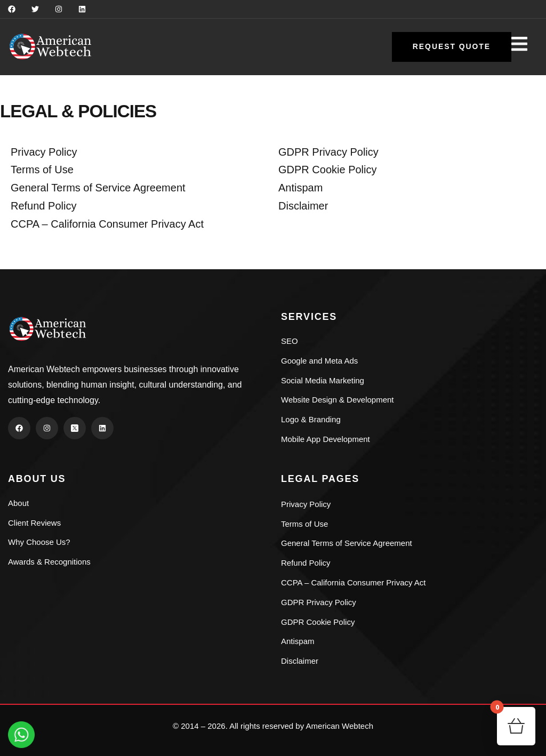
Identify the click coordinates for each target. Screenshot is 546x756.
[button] (451, 47)
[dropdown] (525, 48)
